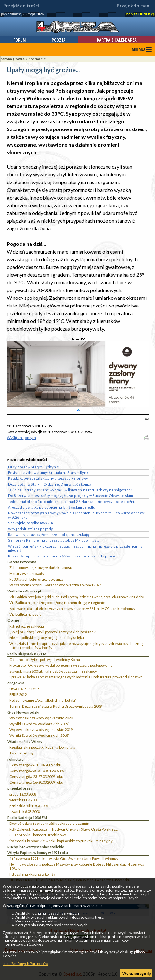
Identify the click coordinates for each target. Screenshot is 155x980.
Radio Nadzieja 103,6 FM (27, 818)
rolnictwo (16, 759)
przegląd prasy (20, 788)
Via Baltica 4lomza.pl (24, 591)
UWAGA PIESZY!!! (24, 689)
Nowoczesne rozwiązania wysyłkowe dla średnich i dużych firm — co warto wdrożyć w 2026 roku (76, 515)
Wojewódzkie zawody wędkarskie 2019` (41, 730)
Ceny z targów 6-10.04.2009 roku (35, 765)
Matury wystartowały (27, 573)
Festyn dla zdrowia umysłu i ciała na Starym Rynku (49, 472)
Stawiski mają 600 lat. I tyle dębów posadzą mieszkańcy (53, 671)
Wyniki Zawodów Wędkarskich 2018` (39, 735)
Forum (20, 40)
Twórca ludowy (22, 753)
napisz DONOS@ (141, 14)
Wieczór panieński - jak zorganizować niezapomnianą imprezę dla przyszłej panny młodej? (75, 548)
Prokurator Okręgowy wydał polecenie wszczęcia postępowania (61, 665)
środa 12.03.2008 (23, 794)
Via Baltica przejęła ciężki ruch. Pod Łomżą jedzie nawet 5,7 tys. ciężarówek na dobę (77, 597)
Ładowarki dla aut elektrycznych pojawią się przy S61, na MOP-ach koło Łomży (72, 608)
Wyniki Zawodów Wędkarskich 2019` (39, 724)
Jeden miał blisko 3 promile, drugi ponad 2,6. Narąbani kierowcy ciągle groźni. (71, 501)
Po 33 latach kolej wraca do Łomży (36, 579)
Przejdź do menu (134, 6)
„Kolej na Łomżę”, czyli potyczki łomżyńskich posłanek (52, 632)
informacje (37, 59)
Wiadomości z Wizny (25, 741)
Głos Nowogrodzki (23, 712)
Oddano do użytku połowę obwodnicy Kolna (45, 659)
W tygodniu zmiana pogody (30, 529)
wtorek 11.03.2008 (24, 800)
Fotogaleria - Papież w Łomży (32, 874)
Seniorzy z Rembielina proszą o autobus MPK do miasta (54, 540)
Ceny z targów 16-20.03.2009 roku (36, 782)
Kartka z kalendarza (117, 40)
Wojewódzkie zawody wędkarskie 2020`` (42, 718)
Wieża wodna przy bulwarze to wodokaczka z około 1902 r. (56, 585)
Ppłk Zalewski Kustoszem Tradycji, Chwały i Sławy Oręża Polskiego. (64, 829)
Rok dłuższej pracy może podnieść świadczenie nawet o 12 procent (63, 556)
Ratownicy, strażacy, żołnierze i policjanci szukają (48, 535)
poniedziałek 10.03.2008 (29, 806)
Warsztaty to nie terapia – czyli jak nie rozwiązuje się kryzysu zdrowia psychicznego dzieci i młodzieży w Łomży (77, 646)
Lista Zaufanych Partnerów (25, 963)
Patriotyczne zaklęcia (27, 626)
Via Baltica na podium (27, 614)
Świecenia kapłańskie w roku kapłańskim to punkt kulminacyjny (61, 841)
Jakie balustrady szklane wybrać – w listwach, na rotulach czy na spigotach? (70, 490)
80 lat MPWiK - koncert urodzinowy (38, 835)
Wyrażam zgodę (136, 973)
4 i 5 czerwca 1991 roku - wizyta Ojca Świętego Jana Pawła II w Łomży (64, 858)
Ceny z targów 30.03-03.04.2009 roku (39, 771)
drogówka (16, 683)
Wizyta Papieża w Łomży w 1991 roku (38, 853)
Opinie (13, 620)
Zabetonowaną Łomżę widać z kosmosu (41, 568)
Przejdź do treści (21, 6)
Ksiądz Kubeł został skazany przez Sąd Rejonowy (48, 478)
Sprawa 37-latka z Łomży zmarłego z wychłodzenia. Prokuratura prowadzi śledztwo (76, 677)
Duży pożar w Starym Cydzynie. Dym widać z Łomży (50, 484)
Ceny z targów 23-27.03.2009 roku (36, 776)
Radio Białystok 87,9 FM (27, 654)
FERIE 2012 (18, 695)
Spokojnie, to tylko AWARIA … (32, 523)
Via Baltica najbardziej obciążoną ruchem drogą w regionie (57, 603)
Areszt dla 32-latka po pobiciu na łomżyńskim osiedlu (52, 507)
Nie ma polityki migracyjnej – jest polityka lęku (47, 638)
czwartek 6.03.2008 (25, 811)
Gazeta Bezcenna (22, 562)
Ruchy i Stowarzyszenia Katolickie (36, 847)
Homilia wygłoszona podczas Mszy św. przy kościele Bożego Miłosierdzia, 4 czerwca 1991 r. (77, 866)
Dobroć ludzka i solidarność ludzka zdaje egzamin (49, 823)
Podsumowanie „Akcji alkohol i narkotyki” (43, 700)
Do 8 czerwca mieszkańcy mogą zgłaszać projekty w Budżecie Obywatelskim (70, 496)
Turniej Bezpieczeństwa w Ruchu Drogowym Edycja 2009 (56, 706)
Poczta (59, 40)
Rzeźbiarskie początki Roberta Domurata (42, 747)
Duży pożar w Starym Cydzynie (34, 467)
